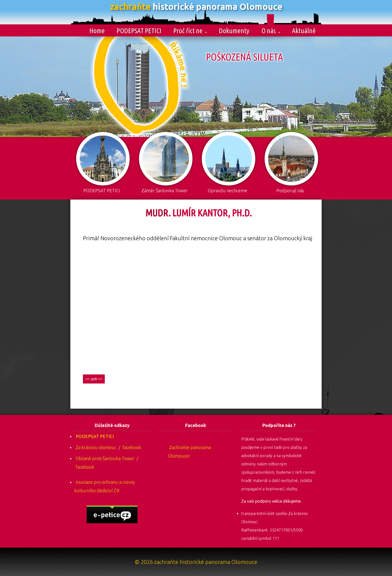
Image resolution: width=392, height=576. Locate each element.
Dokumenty (234, 31)
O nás (271, 31)
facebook (132, 447)
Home (97, 31)
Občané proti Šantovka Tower (105, 458)
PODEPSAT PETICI (139, 31)
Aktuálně (304, 31)
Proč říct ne (190, 31)
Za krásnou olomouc (96, 447)
